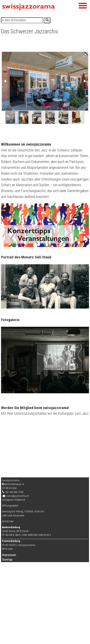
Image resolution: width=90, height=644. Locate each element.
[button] (85, 55)
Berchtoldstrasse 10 (14, 484)
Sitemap (7, 560)
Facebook (20, 500)
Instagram (8, 500)
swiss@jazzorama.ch (18, 496)
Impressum (9, 555)
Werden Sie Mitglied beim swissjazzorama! (35, 408)
